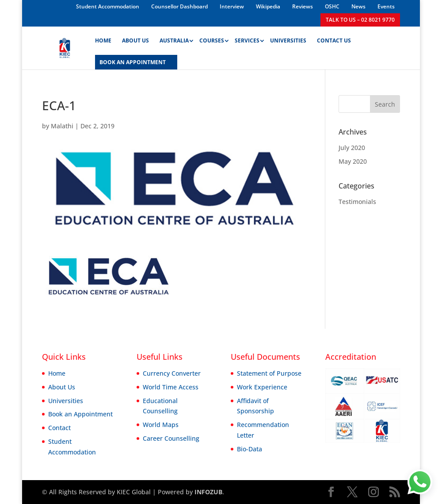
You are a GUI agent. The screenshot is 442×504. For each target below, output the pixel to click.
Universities (288, 41)
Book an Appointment (80, 414)
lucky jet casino (86, 0)
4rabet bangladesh (19, 0)
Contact (59, 428)
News (358, 6)
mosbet (97, 0)
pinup (22, 0)
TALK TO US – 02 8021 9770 (360, 20)
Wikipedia (268, 6)
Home (103, 41)
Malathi (62, 126)
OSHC (332, 6)
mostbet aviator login (29, 0)
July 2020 (352, 148)
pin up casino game (76, 0)
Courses (212, 41)
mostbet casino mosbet (48, 0)
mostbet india (42, 0)
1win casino (88, 0)
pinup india (100, 0)
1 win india (57, 0)
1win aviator (33, 0)
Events (386, 6)
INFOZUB (208, 492)
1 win (26, 0)
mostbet (5, 0)
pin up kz (7, 0)
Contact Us (334, 41)
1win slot (55, 0)
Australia (174, 41)
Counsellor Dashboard (179, 6)
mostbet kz (94, 0)
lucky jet (9, 0)
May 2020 (353, 161)
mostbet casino (14, 0)
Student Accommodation (108, 6)
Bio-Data (250, 449)
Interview (232, 6)
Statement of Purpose (269, 373)
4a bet (110, 0)
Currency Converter (172, 373)
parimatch (45, 0)
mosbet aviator (65, 0)
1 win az (12, 0)
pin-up (102, 0)
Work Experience (262, 387)
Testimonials (357, 202)
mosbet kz (1, 0)
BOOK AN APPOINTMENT (133, 63)
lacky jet (108, 0)
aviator (40, 0)
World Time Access (171, 387)
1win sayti (83, 0)
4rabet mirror (104, 0)
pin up (3, 0)
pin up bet (24, 0)
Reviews (303, 6)
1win (10, 0)
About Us (135, 41)
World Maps (161, 425)
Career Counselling (171, 438)
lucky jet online (70, 0)
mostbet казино (61, 0)
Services (247, 41)
